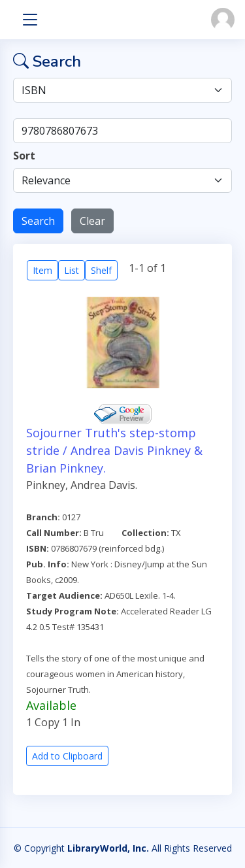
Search (38, 221)
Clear (92, 221)
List (72, 270)
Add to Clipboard (67, 756)
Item (42, 270)
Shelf (101, 270)
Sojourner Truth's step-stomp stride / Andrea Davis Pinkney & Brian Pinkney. (114, 450)
